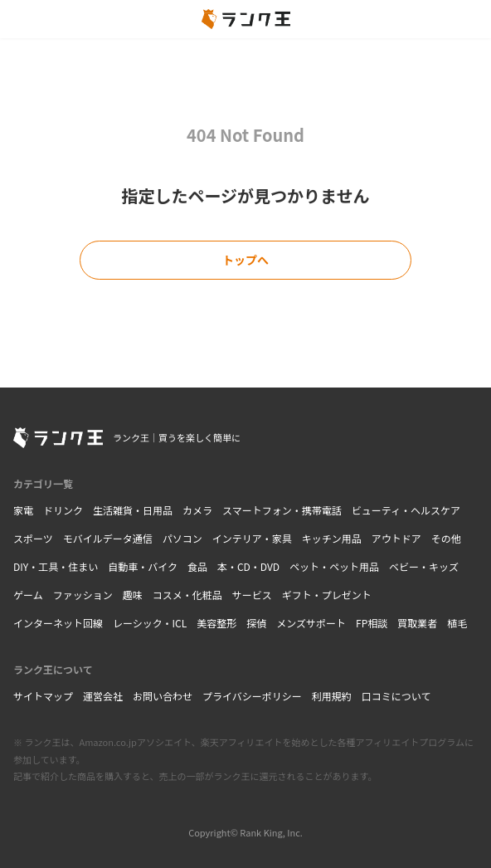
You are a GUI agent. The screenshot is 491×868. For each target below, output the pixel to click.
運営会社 (103, 696)
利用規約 (332, 696)
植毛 (457, 623)
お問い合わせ (163, 696)
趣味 (133, 595)
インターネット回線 (58, 623)
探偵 (256, 623)
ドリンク (63, 510)
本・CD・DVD (248, 566)
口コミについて (396, 696)
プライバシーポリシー (252, 696)
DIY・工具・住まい (56, 566)
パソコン (182, 538)
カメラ (197, 510)
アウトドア (396, 538)
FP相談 (372, 623)
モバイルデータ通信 (108, 538)
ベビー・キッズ (424, 566)
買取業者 (417, 623)
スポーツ (33, 538)
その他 (446, 538)
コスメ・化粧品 (187, 595)
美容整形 (216, 623)
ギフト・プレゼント (327, 595)
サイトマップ (43, 696)
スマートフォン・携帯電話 (282, 510)
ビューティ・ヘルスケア (406, 510)
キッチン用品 (332, 538)
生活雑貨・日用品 (133, 510)
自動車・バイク (143, 566)
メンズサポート (311, 623)
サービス (252, 595)
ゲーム (28, 595)
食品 (197, 566)
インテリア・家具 (252, 538)
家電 (23, 510)
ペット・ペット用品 (334, 566)
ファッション (83, 595)
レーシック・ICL (150, 623)
